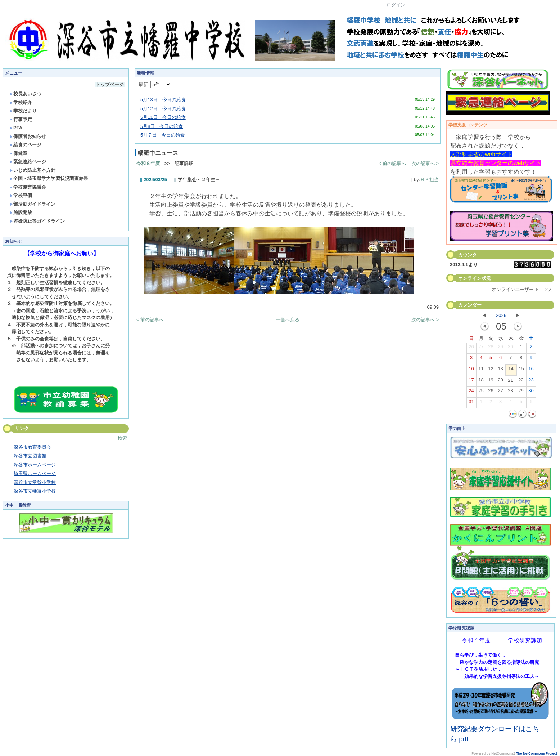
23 (531, 381)
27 (481, 348)
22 (521, 381)
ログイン (396, 5)
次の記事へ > (425, 163)
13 (500, 370)
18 (481, 381)
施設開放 (21, 212)
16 (531, 370)
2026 (501, 315)
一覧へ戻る (288, 320)
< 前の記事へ (392, 163)
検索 (122, 438)
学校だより (23, 111)
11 (481, 370)
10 (471, 370)
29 (500, 348)
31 (471, 403)
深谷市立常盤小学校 (35, 482)
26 (471, 348)
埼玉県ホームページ (35, 473)
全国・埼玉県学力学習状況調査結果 (49, 178)
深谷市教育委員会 (32, 447)
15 (521, 370)
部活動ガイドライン (32, 204)
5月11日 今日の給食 (163, 117)
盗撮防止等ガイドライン (37, 221)
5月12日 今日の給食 (163, 109)
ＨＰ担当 (429, 180)
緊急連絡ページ (28, 162)
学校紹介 (21, 102)
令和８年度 (148, 163)
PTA (16, 128)
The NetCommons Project (537, 753)
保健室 (18, 153)
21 (510, 382)
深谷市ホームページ (35, 465)
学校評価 (21, 195)
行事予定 (21, 119)
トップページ (110, 84)
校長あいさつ (25, 94)
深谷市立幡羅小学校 (35, 491)
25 (481, 392)
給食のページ (25, 145)
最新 (155, 84)
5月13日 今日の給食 (163, 100)
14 (511, 370)
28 (491, 348)
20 (500, 381)
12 (491, 370)
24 (471, 392)
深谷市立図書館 (30, 456)
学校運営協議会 (28, 187)
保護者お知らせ (28, 136)
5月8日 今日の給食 (162, 126)
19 (491, 381)
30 (510, 348)
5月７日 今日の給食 (163, 135)
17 (471, 381)
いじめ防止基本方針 (32, 170)
